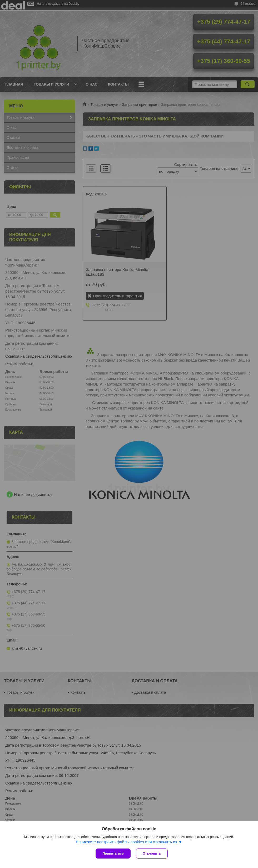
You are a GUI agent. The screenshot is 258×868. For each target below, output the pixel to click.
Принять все (113, 853)
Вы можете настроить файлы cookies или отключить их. (127, 842)
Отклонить (152, 853)
